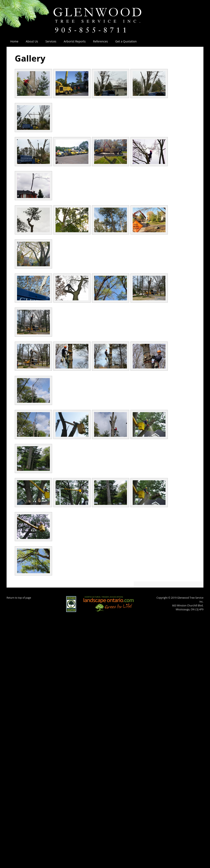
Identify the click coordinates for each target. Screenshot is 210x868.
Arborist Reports (75, 41)
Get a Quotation (126, 41)
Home (14, 41)
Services (49, 41)
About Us (30, 41)
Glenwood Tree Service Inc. (105, 16)
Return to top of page (19, 598)
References (100, 41)
